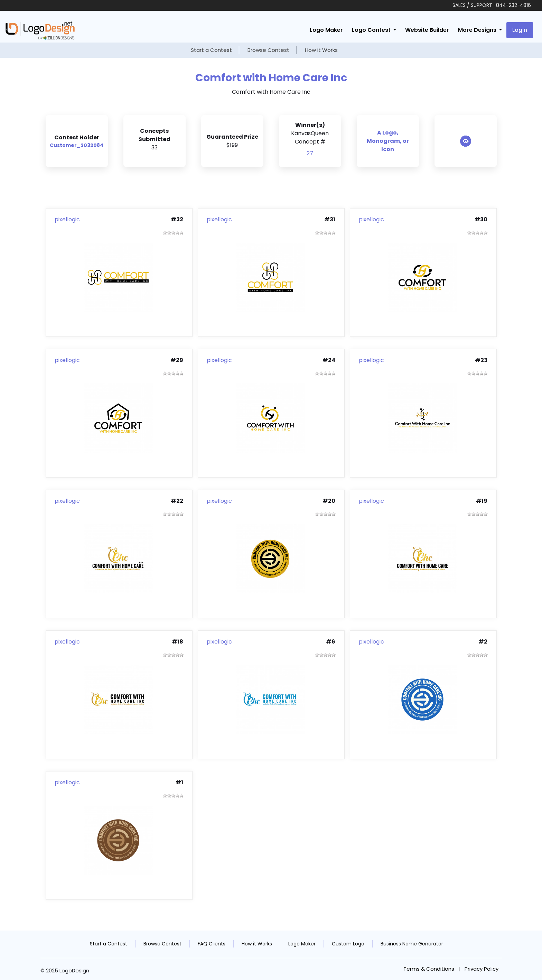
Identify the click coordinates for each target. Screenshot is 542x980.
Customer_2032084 (77, 145)
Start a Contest (211, 50)
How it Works (321, 50)
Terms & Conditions (429, 969)
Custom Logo (348, 944)
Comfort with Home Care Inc (271, 78)
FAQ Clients (212, 944)
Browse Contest (268, 50)
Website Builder (427, 30)
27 (310, 153)
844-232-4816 (513, 5)
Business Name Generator (412, 944)
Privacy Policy (482, 969)
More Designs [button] (478, 30)
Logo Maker (326, 30)
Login (520, 30)
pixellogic (67, 219)
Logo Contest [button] (372, 30)
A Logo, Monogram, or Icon (388, 141)
